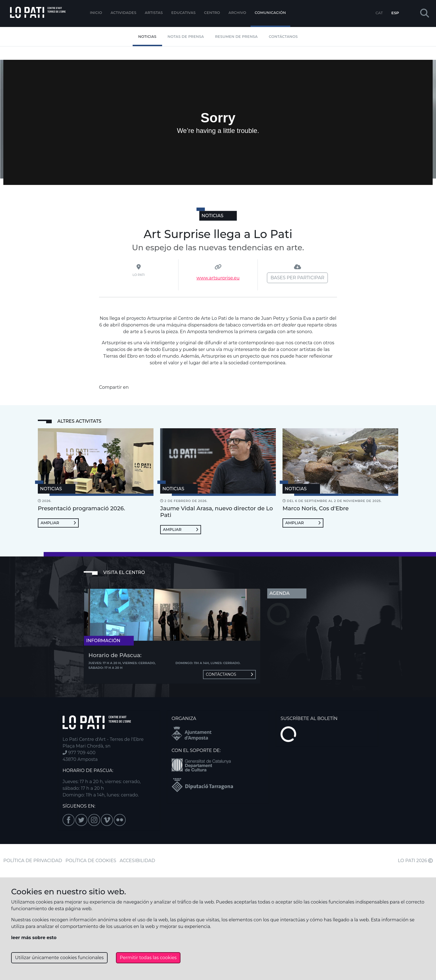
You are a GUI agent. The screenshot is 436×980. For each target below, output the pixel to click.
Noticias (147, 37)
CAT (379, 13)
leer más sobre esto (34, 938)
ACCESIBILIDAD (137, 861)
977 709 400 (79, 753)
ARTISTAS (154, 13)
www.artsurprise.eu (218, 278)
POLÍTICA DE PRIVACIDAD (33, 861)
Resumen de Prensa (236, 37)
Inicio (96, 13)
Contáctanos (283, 37)
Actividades (124, 13)
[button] (425, 13)
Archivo (237, 13)
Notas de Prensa (186, 37)
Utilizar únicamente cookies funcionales (59, 958)
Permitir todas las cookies (148, 958)
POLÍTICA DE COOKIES (91, 861)
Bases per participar (297, 278)
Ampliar (58, 523)
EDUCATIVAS (184, 13)
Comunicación (270, 13)
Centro (212, 13)
